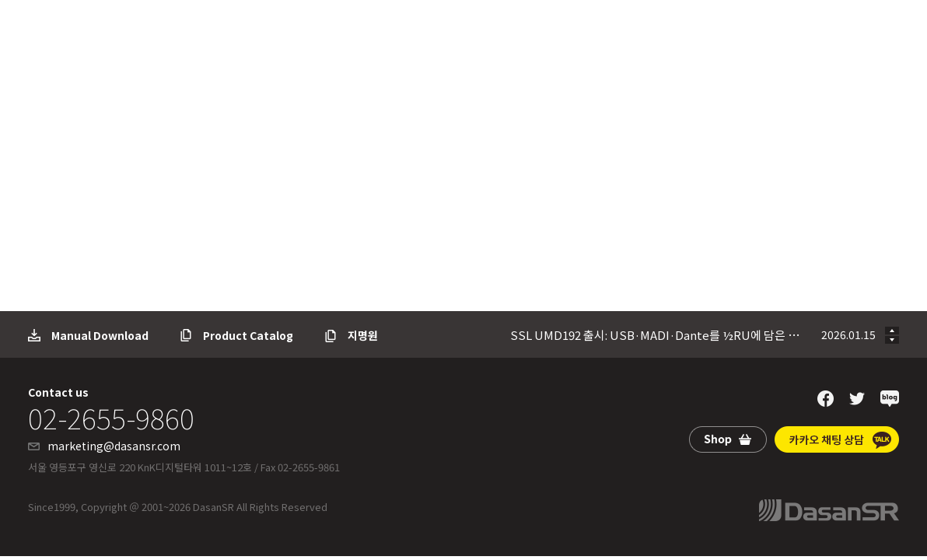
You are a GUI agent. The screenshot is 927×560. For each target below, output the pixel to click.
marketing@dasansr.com (114, 446)
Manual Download (100, 335)
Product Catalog (248, 335)
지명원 (363, 335)
